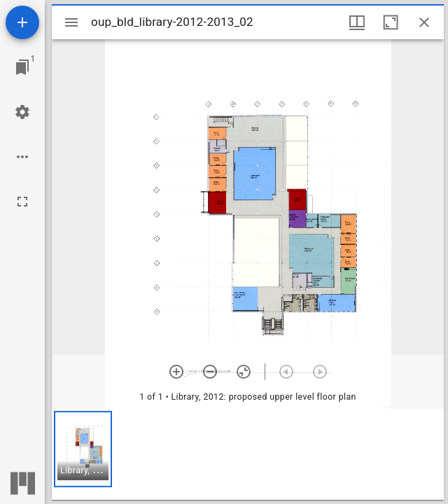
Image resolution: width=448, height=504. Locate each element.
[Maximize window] (391, 22)
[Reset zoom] (244, 372)
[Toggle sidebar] (71, 22)
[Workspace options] (22, 157)
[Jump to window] (22, 67)
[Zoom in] (176, 372)
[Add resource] (22, 22)
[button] (83, 449)
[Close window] (424, 22)
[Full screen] (22, 202)
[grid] (248, 454)
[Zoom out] (210, 372)
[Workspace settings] (22, 112)
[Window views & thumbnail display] (357, 22)
